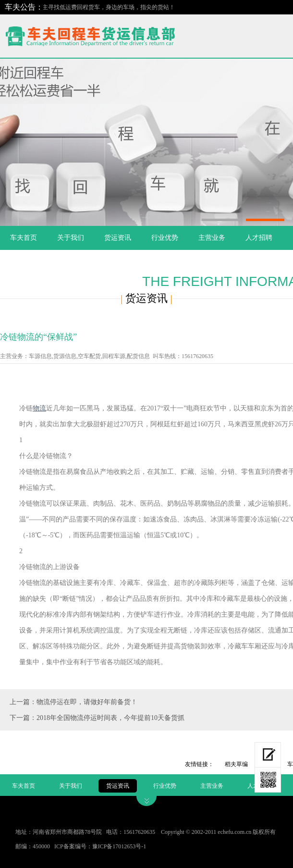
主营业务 (212, 238)
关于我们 (71, 238)
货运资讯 (118, 238)
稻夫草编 (236, 764)
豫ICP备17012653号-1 (119, 846)
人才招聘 (259, 238)
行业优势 (165, 238)
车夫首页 (24, 238)
